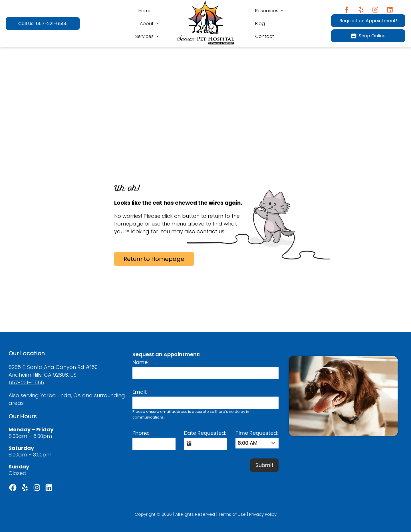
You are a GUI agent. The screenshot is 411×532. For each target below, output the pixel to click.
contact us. (211, 231)
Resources (267, 11)
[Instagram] (375, 10)
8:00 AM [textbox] (248, 443)
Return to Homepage (154, 259)
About (147, 24)
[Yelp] (361, 10)
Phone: (143, 433)
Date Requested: (205, 433)
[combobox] (257, 443)
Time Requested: (257, 433)
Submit (264, 465)
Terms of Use (232, 514)
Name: (143, 362)
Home (145, 11)
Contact (265, 36)
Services (144, 36)
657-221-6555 (26, 382)
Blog (260, 24)
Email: (142, 392)
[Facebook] (346, 10)
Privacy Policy (263, 514)
